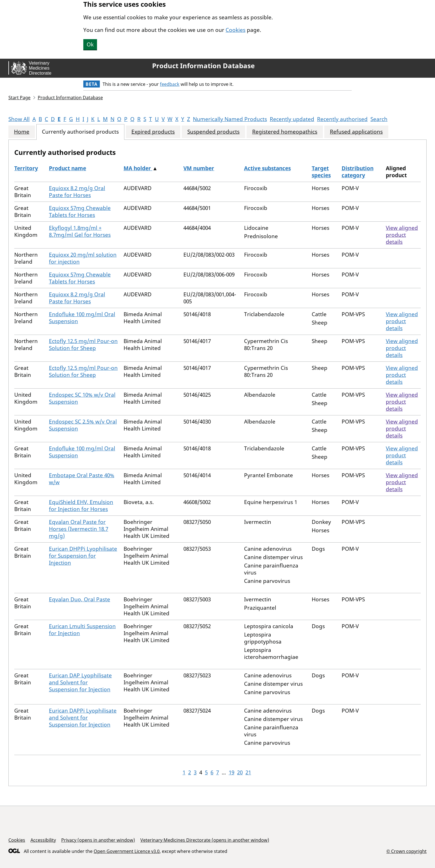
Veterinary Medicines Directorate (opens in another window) (205, 840)
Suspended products (213, 132)
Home (22, 132)
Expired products (153, 132)
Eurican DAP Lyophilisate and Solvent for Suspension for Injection (80, 682)
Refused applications (356, 132)
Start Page (19, 98)
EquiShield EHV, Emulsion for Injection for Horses (81, 506)
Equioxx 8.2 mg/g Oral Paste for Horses (77, 192)
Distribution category (358, 172)
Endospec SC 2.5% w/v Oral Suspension (83, 425)
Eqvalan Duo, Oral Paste (80, 599)
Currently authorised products (80, 132)
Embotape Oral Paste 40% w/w (82, 479)
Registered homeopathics (285, 132)
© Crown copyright (406, 851)
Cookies (236, 30)
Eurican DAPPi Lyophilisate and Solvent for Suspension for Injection (83, 718)
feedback (170, 84)
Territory (26, 168)
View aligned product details (402, 235)
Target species (321, 172)
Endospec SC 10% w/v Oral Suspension (82, 398)
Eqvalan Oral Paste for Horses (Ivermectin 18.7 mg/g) (79, 529)
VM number (199, 168)
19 (231, 772)
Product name (68, 168)
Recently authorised (342, 119)
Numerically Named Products (230, 119)
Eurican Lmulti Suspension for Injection (82, 630)
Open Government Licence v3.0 (127, 851)
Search (379, 119)
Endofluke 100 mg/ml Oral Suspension (82, 318)
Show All (19, 119)
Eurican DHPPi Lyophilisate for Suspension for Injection (83, 556)
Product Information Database (203, 66)
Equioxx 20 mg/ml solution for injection (83, 258)
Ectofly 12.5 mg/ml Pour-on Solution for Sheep (83, 345)
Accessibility (43, 840)
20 (240, 772)
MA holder (138, 168)
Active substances (267, 168)
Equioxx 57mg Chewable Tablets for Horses (80, 211)
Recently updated (292, 119)
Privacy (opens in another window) (98, 840)
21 (248, 772)
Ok (90, 44)
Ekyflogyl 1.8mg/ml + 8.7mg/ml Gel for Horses (80, 231)
